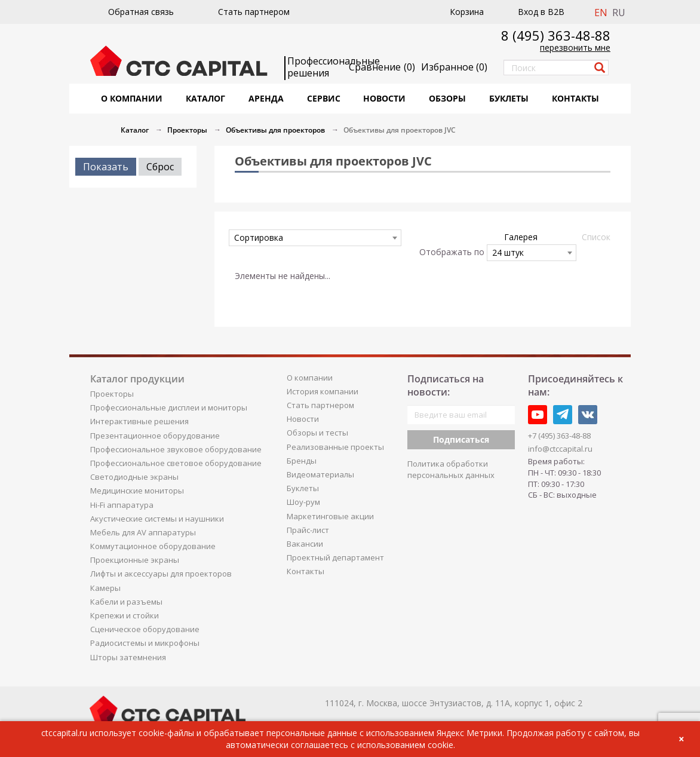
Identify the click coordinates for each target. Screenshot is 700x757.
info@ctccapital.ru (560, 449)
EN (601, 13)
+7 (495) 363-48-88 (559, 436)
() (454, 67)
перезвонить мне (575, 47)
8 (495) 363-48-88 (556, 35)
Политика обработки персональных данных (451, 469)
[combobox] (315, 238)
